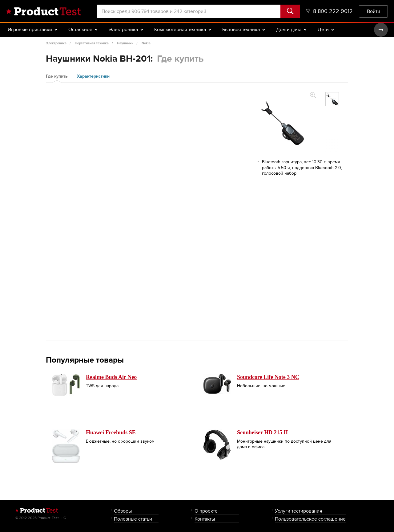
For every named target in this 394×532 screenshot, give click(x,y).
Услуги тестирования (299, 511)
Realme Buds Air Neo (111, 377)
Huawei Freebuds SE (111, 433)
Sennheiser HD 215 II (262, 433)
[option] (332, 99)
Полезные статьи (133, 519)
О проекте (206, 511)
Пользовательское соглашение (310, 519)
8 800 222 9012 (330, 11)
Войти (374, 11)
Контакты (205, 519)
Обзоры (123, 511)
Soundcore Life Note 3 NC (268, 377)
